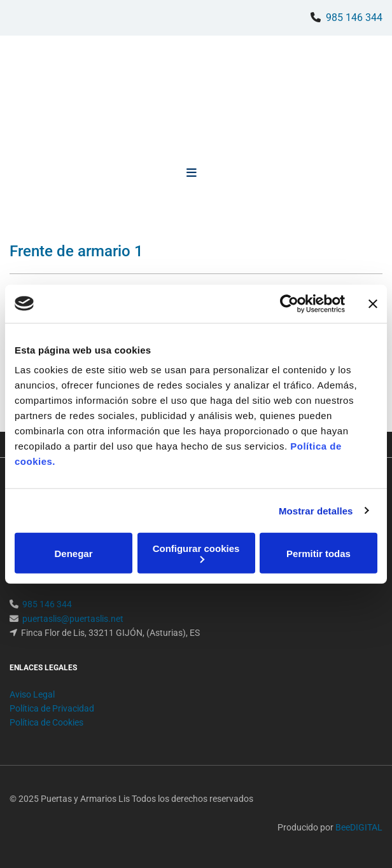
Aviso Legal (32, 694)
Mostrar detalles (316, 510)
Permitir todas (318, 553)
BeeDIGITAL (359, 827)
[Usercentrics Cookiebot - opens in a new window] (289, 303)
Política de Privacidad (52, 708)
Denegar (73, 553)
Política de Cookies (46, 722)
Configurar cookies (196, 553)
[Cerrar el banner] (373, 303)
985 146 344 (354, 17)
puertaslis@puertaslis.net (73, 619)
